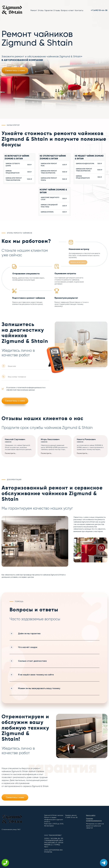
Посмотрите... (11, 453)
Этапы (41, 10)
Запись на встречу (78, 262)
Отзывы (57, 10)
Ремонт (34, 10)
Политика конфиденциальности (94, 820)
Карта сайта (91, 815)
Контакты (79, 10)
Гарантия (48, 10)
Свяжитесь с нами (15, 70)
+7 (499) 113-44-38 (99, 10)
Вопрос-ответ (67, 10)
